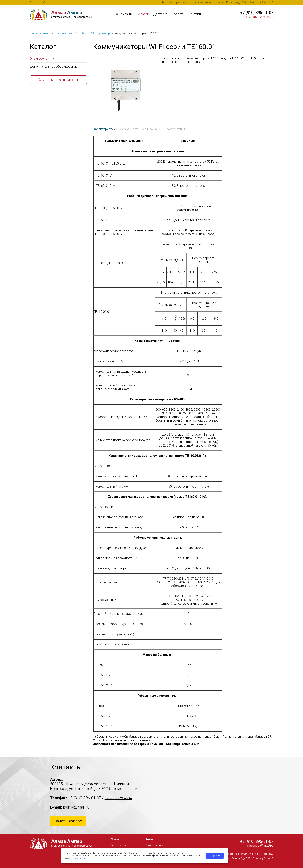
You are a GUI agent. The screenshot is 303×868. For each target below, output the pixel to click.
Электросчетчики (64, 33)
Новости (178, 14)
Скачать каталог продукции (58, 80)
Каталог (143, 14)
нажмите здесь (80, 858)
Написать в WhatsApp (119, 798)
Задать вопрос (68, 821)
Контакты (49, 3)
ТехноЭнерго (83, 33)
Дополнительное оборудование (54, 66)
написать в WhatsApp (259, 17)
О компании (124, 14)
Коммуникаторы (102, 33)
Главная (35, 3)
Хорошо (215, 856)
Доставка (160, 14)
